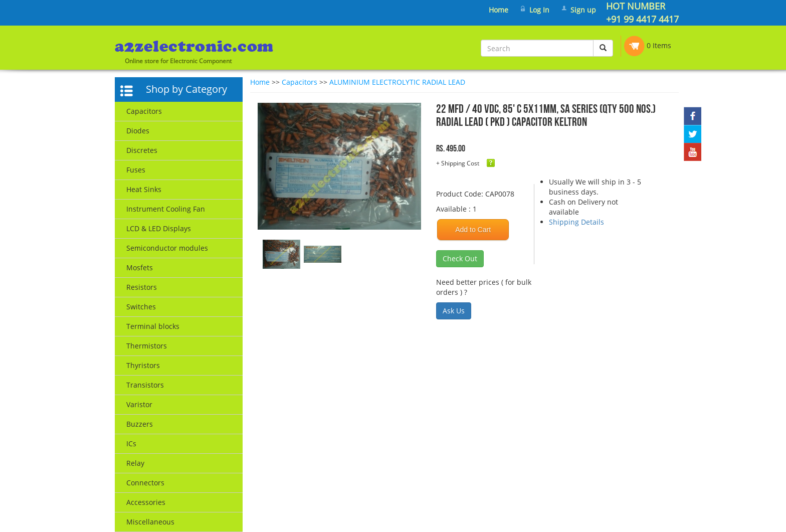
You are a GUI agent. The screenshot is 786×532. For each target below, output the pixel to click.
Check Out (460, 258)
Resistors (142, 287)
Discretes (142, 150)
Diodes (138, 131)
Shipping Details (576, 222)
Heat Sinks (144, 189)
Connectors (145, 483)
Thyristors (143, 365)
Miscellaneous (150, 522)
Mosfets (140, 268)
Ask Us (454, 311)
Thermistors (147, 346)
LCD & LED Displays (159, 228)
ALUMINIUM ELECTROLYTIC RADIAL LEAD (397, 82)
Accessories (146, 502)
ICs (131, 444)
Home (499, 10)
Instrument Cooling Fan (166, 209)
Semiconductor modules (167, 248)
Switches (141, 307)
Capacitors (144, 111)
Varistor (139, 404)
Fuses (136, 170)
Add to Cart (473, 230)
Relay (135, 463)
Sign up (583, 10)
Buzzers (140, 424)
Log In (539, 10)
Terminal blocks (153, 326)
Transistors (145, 385)
